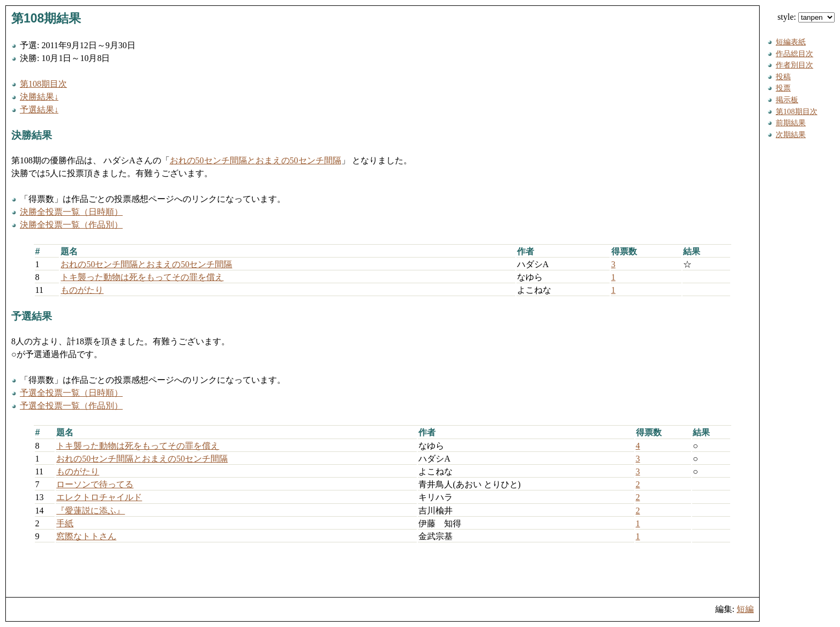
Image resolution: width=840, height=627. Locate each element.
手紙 (65, 523)
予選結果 (32, 316)
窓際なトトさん (86, 536)
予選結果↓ (39, 109)
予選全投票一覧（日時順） (71, 393)
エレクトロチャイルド (99, 497)
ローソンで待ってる (95, 484)
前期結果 (791, 123)
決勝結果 (32, 135)
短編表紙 (791, 42)
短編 (745, 609)
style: (806, 17)
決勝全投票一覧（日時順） (71, 212)
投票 (783, 88)
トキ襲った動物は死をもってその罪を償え (142, 277)
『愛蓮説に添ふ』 (91, 511)
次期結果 (791, 134)
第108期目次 (43, 84)
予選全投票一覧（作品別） (71, 406)
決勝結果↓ (39, 97)
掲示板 (787, 100)
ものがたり (82, 290)
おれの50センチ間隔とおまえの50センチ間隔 (256, 160)
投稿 (783, 77)
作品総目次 (794, 54)
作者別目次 (794, 65)
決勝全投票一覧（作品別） (71, 225)
